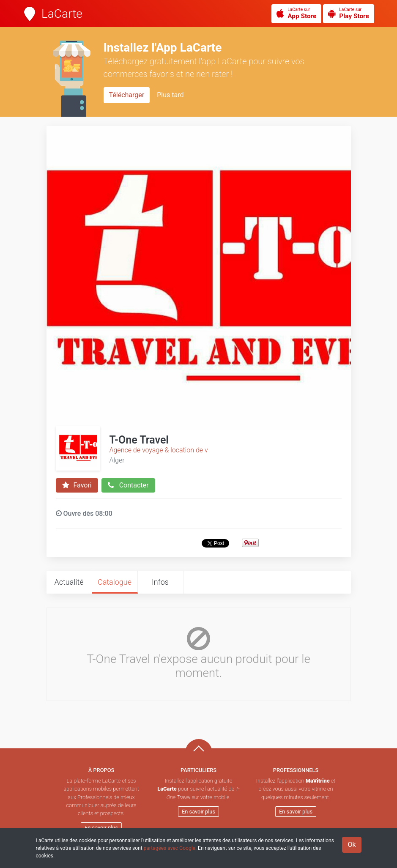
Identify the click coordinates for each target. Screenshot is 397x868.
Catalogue (115, 582)
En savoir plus (101, 828)
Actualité (69, 582)
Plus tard (170, 95)
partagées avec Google (170, 848)
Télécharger (127, 95)
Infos (160, 582)
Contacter (128, 485)
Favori (77, 485)
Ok (352, 845)
